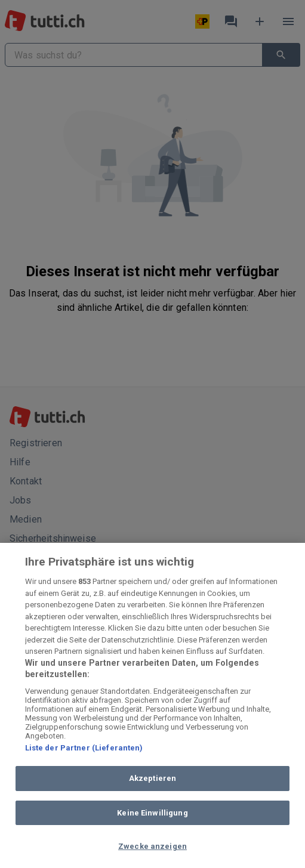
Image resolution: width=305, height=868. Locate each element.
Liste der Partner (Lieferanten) (84, 748)
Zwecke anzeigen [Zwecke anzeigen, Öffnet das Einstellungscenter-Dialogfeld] (152, 846)
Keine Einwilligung (152, 813)
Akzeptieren (152, 778)
